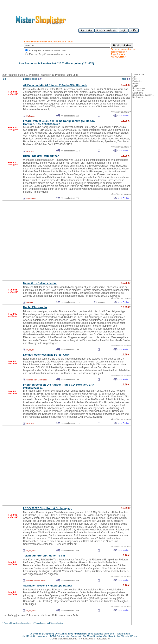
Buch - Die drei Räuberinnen (41, 156)
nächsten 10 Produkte (53, 75)
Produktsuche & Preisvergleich (95, 639)
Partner (135, 636)
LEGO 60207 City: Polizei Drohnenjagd (48, 508)
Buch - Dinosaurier (35, 307)
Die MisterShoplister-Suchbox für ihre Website (106, 636)
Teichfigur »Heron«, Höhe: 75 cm (44, 556)
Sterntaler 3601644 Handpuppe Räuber (48, 586)
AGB (52, 636)
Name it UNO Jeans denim (40, 283)
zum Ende (73, 75)
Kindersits (137, 81)
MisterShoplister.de (67, 639)
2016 (135, 79)
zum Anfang (9, 75)
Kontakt (31, 636)
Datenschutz (63, 636)
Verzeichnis (36, 634)
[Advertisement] (39, 240)
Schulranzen (138, 91)
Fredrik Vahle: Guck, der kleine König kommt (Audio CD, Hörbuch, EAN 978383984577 (59, 122)
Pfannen (136, 84)
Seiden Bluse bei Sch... (143, 95)
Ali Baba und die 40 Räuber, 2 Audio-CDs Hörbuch (55, 85)
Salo (134, 77)
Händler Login (123, 634)
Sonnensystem (139, 88)
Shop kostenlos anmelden (101, 634)
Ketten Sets (138, 93)
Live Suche (60, 634)
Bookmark (76, 636)
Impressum (42, 636)
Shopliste (48, 634)
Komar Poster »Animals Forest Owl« (46, 355)
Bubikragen (138, 97)
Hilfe (23, 636)
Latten (135, 86)
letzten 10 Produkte (28, 75)
